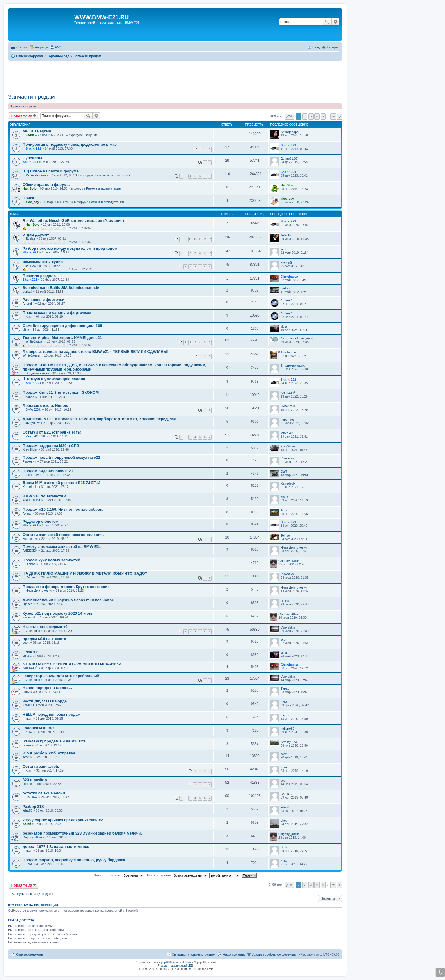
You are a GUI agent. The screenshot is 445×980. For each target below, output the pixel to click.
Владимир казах (38, 373)
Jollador (286, 235)
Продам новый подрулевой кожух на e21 (61, 457)
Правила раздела (39, 276)
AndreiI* (28, 303)
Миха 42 (32, 436)
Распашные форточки (43, 300)
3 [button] (311, 116)
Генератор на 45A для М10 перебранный (61, 676)
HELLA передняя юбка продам (51, 714)
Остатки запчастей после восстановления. (63, 535)
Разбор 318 (33, 807)
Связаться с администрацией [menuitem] (193, 954)
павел (30, 397)
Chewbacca (289, 276)
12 (190, 239)
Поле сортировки (177, 875)
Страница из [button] (289, 117)
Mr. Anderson (36, 175)
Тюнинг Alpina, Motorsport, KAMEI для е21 (62, 338)
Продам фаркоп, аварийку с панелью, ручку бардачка (74, 860)
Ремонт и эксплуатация (113, 175)
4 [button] (317, 116)
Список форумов (29, 954)
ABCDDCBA (31, 500)
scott (284, 249)
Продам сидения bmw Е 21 (48, 471)
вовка (27, 745)
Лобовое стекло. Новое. (45, 406)
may (26, 266)
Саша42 (31, 577)
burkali (27, 292)
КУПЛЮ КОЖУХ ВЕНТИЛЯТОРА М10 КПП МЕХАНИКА (72, 664)
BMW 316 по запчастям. (45, 496)
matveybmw (31, 423)
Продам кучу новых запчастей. (52, 560)
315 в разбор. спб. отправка (49, 753)
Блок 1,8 (30, 652)
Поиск (327, 22)
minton (27, 718)
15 (205, 239)
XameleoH (30, 487)
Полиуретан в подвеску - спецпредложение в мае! (70, 144)
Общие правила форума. (46, 185)
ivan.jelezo (30, 539)
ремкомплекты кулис (43, 262)
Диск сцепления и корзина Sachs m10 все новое (68, 600)
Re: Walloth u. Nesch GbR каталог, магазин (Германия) (73, 221)
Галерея (333, 47)
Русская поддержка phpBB (175, 966)
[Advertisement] (175, 75)
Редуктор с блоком (40, 521)
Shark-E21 (33, 148)
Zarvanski (30, 617)
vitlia (26, 330)
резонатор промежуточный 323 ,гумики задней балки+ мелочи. (82, 833)
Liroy (26, 692)
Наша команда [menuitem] (234, 954)
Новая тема (21, 116)
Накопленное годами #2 (45, 627)
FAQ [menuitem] (58, 47)
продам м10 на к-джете (44, 639)
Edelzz (30, 238)
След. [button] (340, 117)
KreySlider (30, 449)
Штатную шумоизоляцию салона (54, 379)
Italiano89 (287, 729)
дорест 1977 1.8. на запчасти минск (56, 847)
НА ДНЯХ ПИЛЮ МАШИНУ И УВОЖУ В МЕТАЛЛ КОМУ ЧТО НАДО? (85, 573)
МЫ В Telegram (37, 131)
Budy (284, 847)
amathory (32, 475)
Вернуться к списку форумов (33, 894)
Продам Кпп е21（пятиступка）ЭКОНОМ (61, 392)
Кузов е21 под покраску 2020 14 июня (58, 613)
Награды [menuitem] (41, 47)
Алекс (27, 513)
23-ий (30, 135)
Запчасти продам (31, 97)
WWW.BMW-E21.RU (101, 17)
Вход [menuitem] (316, 47)
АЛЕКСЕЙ (288, 393)
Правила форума (24, 106)
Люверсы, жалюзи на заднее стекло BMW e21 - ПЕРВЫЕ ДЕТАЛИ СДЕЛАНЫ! (96, 351)
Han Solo (30, 188)
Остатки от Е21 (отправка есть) (52, 432)
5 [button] (323, 116)
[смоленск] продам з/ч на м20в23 (54, 741)
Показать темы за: (119, 875)
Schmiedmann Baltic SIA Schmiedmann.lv (61, 288)
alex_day (32, 202)
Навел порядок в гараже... (47, 688)
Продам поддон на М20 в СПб (51, 446)
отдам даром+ (36, 234)
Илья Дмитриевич (294, 547)
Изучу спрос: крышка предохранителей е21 (64, 820)
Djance (30, 564)
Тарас (285, 688)
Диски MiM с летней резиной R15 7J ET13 (61, 483)
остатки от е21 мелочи (44, 793)
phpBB (165, 962)
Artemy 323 (289, 742)
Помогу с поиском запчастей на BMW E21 (62, 547)
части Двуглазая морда (45, 701)
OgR (284, 472)
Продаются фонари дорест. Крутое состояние (66, 587)
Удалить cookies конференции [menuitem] (274, 954)
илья (29, 317)
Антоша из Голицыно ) (297, 338)
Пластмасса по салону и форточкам (57, 313)
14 (200, 239)
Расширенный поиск (335, 22)
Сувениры (32, 158)
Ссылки (22, 47)
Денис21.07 (289, 159)
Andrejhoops (290, 132)
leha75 (27, 810)
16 (210, 239)
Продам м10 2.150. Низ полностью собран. (63, 509)
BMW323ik (33, 409)
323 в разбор (35, 780)
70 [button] (333, 116)
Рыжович (29, 461)
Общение (91, 135)
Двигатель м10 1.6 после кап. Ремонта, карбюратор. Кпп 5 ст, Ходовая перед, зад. (100, 419)
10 (210, 253)
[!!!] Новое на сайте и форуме (51, 171)
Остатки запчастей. (41, 766)
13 (195, 239)
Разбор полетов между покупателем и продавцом (70, 248)
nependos (287, 420)
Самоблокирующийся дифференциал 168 (62, 326)
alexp (284, 497)
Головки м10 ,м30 (39, 728)
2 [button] (305, 116)
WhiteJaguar (35, 341)
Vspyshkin (33, 631)
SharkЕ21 (30, 280)
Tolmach (286, 535)
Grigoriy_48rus (289, 561)
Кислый (286, 262)
